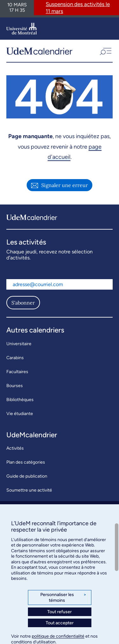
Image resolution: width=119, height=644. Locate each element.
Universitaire (19, 344)
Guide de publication (27, 476)
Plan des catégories (26, 462)
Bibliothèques (20, 400)
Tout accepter (60, 623)
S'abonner (23, 303)
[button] (105, 51)
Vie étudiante (20, 414)
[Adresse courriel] (60, 285)
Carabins (15, 358)
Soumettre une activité (29, 490)
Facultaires (17, 372)
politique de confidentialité (58, 636)
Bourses (15, 386)
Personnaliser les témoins (63, 597)
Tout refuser (60, 612)
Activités (15, 448)
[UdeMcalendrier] (39, 51)
